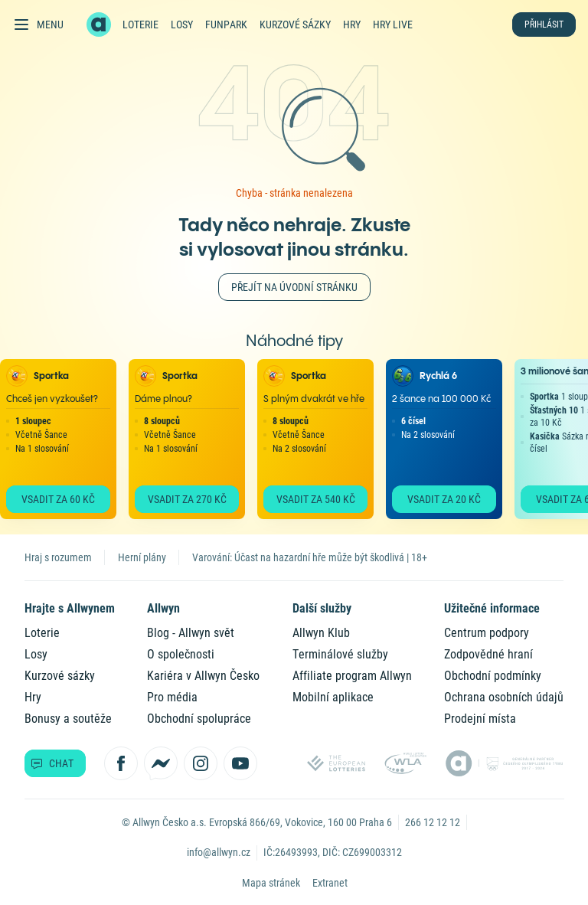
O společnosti (181, 654)
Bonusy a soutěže (68, 719)
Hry (352, 25)
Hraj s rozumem (58, 557)
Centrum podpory (487, 633)
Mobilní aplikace (333, 697)
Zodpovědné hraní (488, 654)
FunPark (226, 25)
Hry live (393, 25)
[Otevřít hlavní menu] (38, 25)
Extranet (330, 883)
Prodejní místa (480, 719)
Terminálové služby (340, 654)
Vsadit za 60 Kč (58, 499)
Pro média (172, 697)
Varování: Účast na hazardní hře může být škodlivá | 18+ (310, 557)
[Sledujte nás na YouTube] (240, 763)
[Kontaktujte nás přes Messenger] (161, 763)
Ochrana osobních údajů (504, 697)
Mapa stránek (271, 883)
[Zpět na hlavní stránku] (99, 25)
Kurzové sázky (295, 25)
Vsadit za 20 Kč (444, 499)
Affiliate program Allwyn (352, 676)
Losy (182, 25)
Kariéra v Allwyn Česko (203, 676)
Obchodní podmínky (493, 676)
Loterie (140, 25)
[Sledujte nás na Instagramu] (201, 763)
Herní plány (142, 557)
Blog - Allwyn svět (191, 633)
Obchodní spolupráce (199, 719)
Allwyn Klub (321, 633)
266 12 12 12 (433, 822)
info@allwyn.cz (219, 852)
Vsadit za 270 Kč (187, 499)
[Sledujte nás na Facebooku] (121, 763)
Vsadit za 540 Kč (316, 499)
